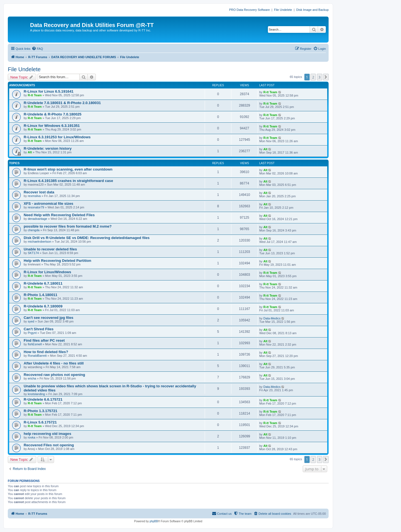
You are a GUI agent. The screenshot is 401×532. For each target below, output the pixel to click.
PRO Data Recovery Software (250, 10)
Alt (30, 152)
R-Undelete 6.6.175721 (43, 399)
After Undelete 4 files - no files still (54, 363)
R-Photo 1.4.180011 (41, 295)
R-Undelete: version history (48, 148)
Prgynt (32, 333)
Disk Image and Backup (312, 10)
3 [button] (320, 77)
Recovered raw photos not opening (54, 375)
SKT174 (33, 253)
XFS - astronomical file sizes (48, 204)
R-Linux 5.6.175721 (40, 422)
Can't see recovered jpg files (48, 318)
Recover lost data (39, 192)
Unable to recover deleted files (50, 249)
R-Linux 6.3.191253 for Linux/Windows (57, 137)
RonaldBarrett (37, 356)
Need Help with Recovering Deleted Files (59, 215)
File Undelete (283, 10)
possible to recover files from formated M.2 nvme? (68, 226)
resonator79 (36, 207)
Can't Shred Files (39, 329)
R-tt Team (35, 95)
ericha (32, 378)
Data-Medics (272, 318)
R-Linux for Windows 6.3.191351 (52, 126)
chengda (34, 230)
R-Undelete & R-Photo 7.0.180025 (52, 114)
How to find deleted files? (46, 352)
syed (31, 321)
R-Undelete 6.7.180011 (43, 283)
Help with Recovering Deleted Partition (58, 261)
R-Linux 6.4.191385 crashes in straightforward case (68, 181)
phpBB (154, 521)
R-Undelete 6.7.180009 (43, 306)
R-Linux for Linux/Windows (47, 272)
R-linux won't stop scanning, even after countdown (68, 169)
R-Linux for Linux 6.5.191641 (49, 91)
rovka (32, 437)
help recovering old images (47, 434)
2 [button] (313, 77)
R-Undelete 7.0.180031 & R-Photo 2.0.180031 (62, 103)
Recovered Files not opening (49, 445)
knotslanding (36, 394)
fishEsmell (35, 344)
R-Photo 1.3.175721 (41, 411)
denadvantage (38, 219)
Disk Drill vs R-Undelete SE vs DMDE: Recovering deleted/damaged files (87, 238)
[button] (326, 77)
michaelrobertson (40, 242)
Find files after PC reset (44, 340)
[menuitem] (37, 49)
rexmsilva (34, 196)
